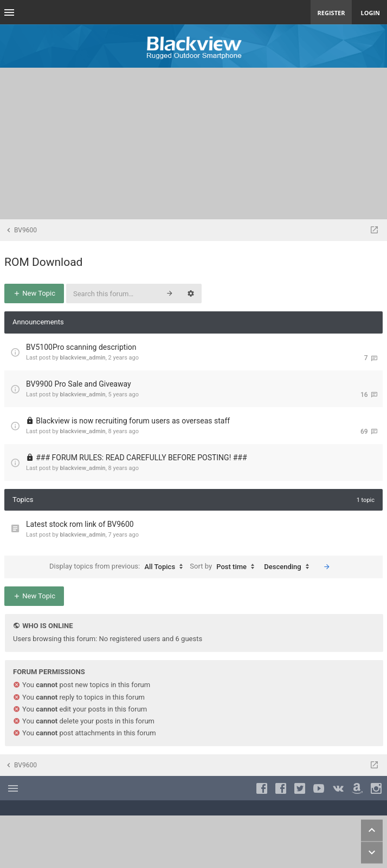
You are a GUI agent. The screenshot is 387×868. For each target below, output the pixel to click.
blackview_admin (82, 358)
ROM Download (43, 262)
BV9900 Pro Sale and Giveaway (79, 384)
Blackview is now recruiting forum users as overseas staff (133, 421)
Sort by (225, 567)
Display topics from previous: (119, 567)
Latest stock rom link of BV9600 (80, 524)
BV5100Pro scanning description (81, 347)
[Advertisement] (193, 143)
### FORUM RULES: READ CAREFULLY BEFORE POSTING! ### (141, 458)
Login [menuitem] (370, 13)
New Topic (34, 293)
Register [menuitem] (331, 13)
